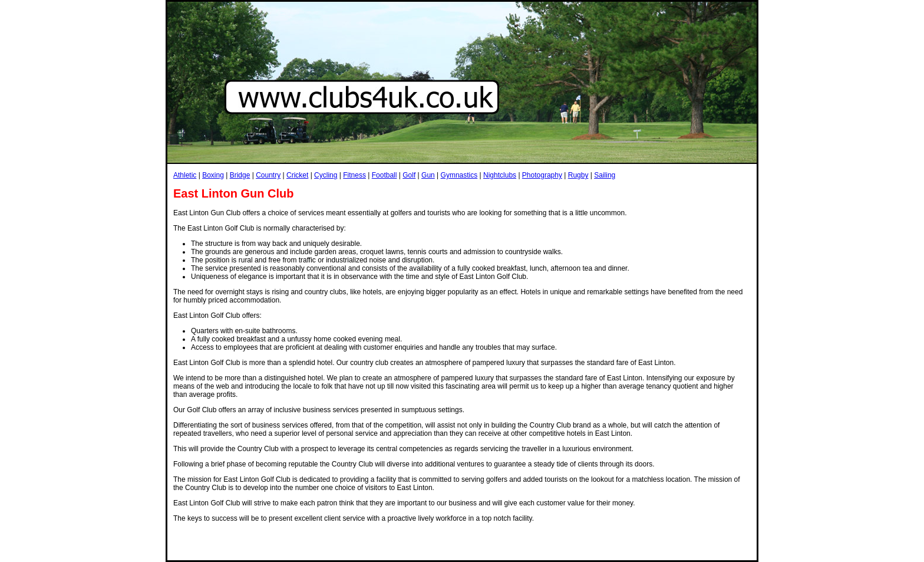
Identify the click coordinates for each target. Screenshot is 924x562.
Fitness (354, 175)
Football (385, 175)
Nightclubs (500, 175)
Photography (542, 175)
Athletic (185, 175)
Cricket (297, 175)
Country (268, 175)
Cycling (326, 175)
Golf (409, 175)
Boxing (213, 175)
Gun (428, 175)
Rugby (578, 175)
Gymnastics (459, 175)
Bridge (240, 175)
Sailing (605, 175)
